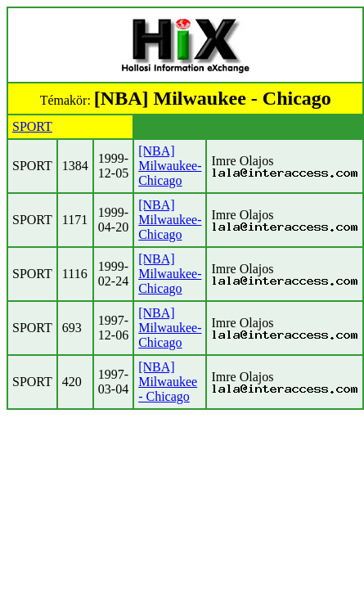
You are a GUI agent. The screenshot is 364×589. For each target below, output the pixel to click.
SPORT (32, 126)
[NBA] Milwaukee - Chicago (168, 382)
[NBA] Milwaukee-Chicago (170, 166)
